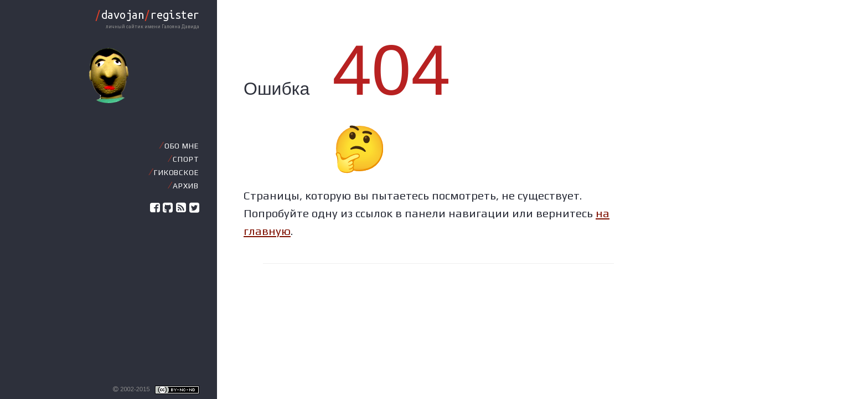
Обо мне (182, 146)
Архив (185, 186)
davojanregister (147, 15)
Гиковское (176, 172)
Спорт (185, 159)
